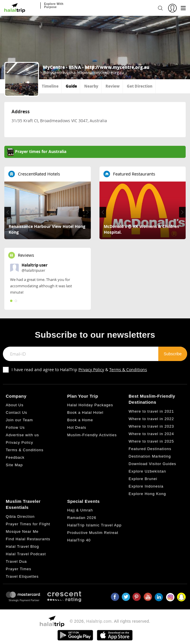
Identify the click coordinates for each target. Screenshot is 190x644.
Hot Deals (77, 427)
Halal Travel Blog (22, 546)
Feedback (15, 457)
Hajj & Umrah (80, 510)
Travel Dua (16, 561)
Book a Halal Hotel (85, 412)
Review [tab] (113, 86)
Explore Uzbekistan (147, 471)
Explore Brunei (143, 479)
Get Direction (140, 86)
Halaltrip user (35, 265)
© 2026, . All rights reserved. (110, 621)
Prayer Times (19, 569)
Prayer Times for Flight (28, 524)
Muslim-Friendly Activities (92, 435)
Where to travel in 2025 (151, 441)
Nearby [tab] (91, 86)
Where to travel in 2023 (151, 426)
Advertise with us (22, 435)
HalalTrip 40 (79, 540)
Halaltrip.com (99, 621)
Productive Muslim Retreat (93, 533)
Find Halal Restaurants (28, 539)
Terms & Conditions (128, 370)
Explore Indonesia (146, 486)
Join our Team (19, 420)
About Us (15, 405)
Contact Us (16, 412)
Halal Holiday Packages (90, 405)
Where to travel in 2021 (151, 411)
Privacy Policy (91, 370)
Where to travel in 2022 (151, 419)
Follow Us (15, 427)
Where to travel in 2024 (151, 434)
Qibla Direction (20, 516)
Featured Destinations (150, 449)
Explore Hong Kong (147, 494)
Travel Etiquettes (22, 576)
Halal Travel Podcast (26, 554)
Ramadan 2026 (82, 518)
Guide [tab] (71, 86)
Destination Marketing (150, 456)
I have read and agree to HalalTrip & (79, 370)
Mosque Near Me (22, 531)
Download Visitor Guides (152, 464)
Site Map (14, 465)
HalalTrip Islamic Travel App (94, 525)
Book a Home (80, 420)
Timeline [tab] (50, 86)
